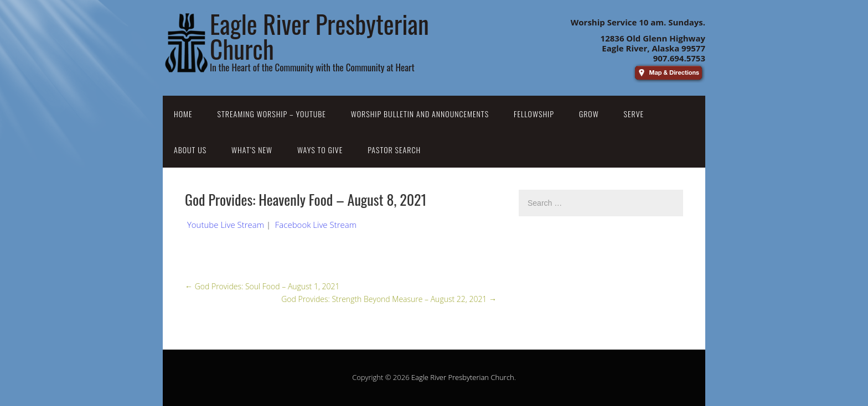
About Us (190, 150)
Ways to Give (320, 150)
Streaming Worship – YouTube (272, 114)
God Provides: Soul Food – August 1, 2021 (262, 286)
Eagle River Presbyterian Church (463, 377)
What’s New (252, 150)
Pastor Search (394, 150)
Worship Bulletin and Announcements (420, 114)
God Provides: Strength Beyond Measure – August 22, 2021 (389, 299)
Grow (589, 114)
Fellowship (534, 114)
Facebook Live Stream (316, 225)
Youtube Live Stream (226, 225)
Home (183, 114)
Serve (634, 114)
